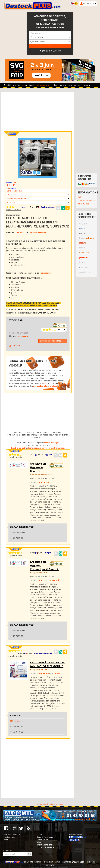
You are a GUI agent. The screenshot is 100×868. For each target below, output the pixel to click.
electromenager (58, 448)
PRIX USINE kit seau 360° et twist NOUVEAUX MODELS (47, 664)
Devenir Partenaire (45, 837)
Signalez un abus (14, 210)
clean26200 (19, 721)
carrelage (83, 233)
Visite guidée (83, 204)
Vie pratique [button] (43, 85)
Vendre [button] (88, 85)
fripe (82, 238)
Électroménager (48, 207)
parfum (83, 257)
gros (19, 448)
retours (37, 448)
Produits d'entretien (43, 653)
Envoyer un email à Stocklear (53, 341)
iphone (90, 238)
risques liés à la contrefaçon (46, 386)
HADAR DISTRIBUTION (22, 527)
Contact (40, 834)
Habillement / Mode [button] (15, 85)
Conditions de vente (45, 847)
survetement (85, 272)
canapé (82, 228)
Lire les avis (12, 195)
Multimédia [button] (31, 85)
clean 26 (16, 716)
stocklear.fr (46, 273)
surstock (46, 448)
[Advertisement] (38, 113)
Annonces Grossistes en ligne (50, 804)
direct (13, 448)
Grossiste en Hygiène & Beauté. (38, 467)
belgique (83, 223)
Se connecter (42, 840)
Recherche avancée (50, 51)
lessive (82, 248)
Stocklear (16, 320)
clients (30, 448)
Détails (24, 207)
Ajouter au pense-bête (17, 198)
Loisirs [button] (80, 85)
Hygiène (49, 455)
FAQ (45, 383)
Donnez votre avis (15, 191)
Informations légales (46, 845)
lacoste (83, 243)
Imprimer (11, 202)
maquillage (84, 253)
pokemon (83, 267)
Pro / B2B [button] (71, 85)
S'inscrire (41, 842)
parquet (83, 262)
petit (24, 448)
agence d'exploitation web (49, 862)
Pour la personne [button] (58, 85)
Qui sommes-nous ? (86, 200)
